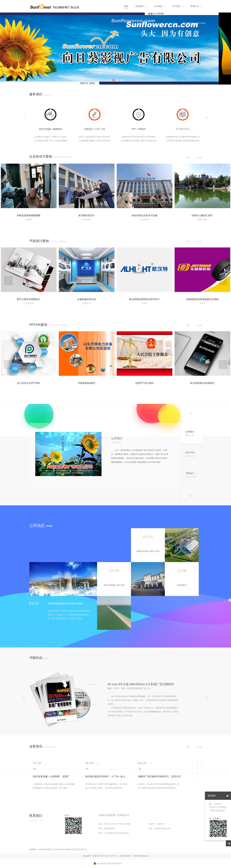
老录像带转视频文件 (46, 849)
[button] (109, 80)
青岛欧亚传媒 (60, 849)
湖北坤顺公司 (82, 849)
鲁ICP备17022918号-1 (110, 856)
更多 (198, 157)
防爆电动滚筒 (71, 849)
